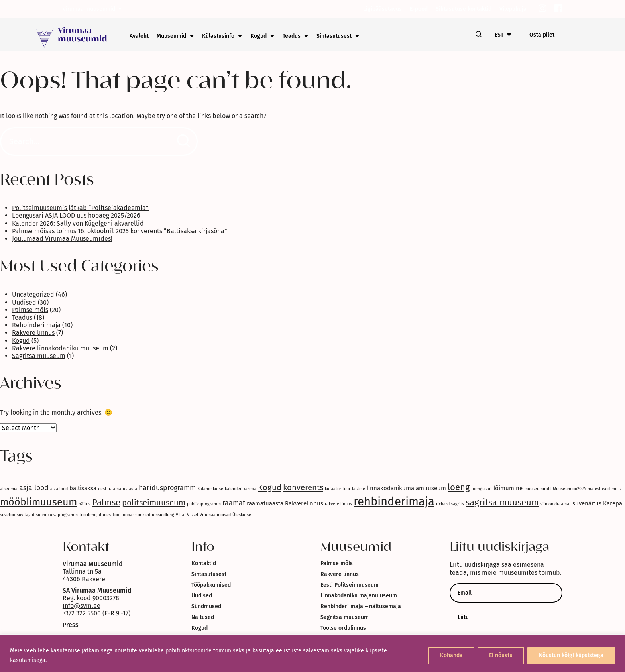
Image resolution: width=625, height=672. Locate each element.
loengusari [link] (482, 489)
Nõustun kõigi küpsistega (571, 655)
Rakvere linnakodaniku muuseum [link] (60, 348)
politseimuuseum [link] (154, 503)
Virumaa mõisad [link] (215, 515)
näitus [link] (85, 504)
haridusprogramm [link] (167, 488)
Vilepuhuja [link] (513, 9)
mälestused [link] (599, 489)
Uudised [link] (24, 302)
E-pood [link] (419, 9)
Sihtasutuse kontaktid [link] (464, 9)
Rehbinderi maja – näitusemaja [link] (361, 606)
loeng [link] (459, 487)
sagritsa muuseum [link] (502, 502)
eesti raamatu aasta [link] (118, 489)
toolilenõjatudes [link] (95, 515)
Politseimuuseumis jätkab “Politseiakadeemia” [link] (80, 208)
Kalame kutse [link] (210, 489)
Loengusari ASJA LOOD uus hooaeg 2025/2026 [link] (76, 215)
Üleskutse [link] (242, 515)
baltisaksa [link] (83, 488)
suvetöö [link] (8, 515)
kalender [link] (233, 489)
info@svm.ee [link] (82, 606)
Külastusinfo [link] (218, 36)
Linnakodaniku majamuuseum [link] (359, 596)
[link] (542, 9)
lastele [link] (359, 489)
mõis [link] (616, 489)
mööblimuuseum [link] (38, 502)
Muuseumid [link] (171, 36)
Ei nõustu (501, 655)
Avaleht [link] (139, 36)
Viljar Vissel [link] (187, 515)
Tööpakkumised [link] (136, 515)
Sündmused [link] (206, 606)
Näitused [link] (203, 617)
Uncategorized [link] (33, 294)
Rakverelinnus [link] (304, 503)
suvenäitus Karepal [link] (598, 503)
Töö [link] (116, 515)
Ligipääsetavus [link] (382, 9)
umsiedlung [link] (163, 515)
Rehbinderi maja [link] (36, 325)
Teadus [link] (292, 36)
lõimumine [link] (508, 488)
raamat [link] (234, 503)
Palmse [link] (106, 502)
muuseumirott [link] (538, 489)
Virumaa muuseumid (89, 9)
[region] (312, 653)
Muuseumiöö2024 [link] (569, 489)
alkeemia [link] (9, 489)
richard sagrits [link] (450, 504)
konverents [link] (303, 487)
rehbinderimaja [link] (394, 502)
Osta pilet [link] (542, 35)
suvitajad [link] (26, 515)
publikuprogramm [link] (204, 504)
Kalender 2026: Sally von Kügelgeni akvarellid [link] (78, 223)
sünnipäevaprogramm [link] (57, 515)
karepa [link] (250, 489)
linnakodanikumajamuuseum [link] (406, 488)
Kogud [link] (258, 36)
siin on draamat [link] (556, 504)
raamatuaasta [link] (265, 503)
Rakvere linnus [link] (33, 333)
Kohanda (451, 655)
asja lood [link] (34, 488)
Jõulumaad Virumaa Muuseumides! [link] (62, 239)
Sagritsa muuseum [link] (39, 356)
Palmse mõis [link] (30, 310)
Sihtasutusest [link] (334, 36)
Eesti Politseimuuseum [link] (350, 585)
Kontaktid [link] (204, 563)
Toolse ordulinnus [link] (343, 628)
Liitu (463, 617)
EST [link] (499, 35)
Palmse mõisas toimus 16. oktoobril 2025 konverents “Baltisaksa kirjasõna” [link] (120, 231)
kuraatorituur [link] (338, 489)
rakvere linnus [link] (338, 504)
